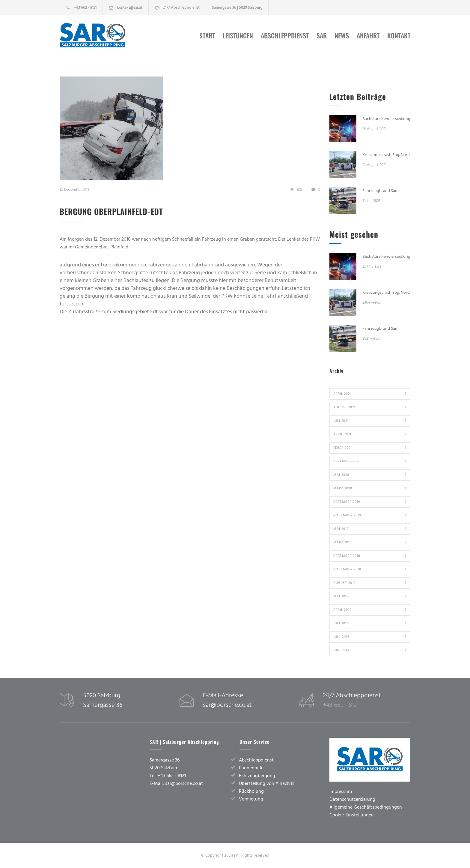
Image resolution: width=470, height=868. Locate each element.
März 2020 (370, 488)
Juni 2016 (370, 637)
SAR (322, 35)
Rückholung (251, 791)
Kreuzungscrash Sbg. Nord (386, 155)
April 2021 (370, 434)
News (342, 35)
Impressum (341, 791)
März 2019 (370, 542)
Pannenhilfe (251, 768)
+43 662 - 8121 (85, 8)
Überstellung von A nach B (266, 783)
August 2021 (370, 407)
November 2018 (370, 569)
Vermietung (251, 799)
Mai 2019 (370, 529)
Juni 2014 (370, 650)
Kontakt (399, 35)
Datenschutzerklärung (352, 799)
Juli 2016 (370, 623)
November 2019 (370, 515)
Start (207, 35)
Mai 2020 (370, 475)
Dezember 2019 (370, 502)
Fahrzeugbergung (257, 776)
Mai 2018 (370, 596)
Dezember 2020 (370, 461)
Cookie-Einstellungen (352, 815)
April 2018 (370, 610)
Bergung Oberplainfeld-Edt (111, 211)
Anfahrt (368, 35)
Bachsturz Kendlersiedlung (386, 119)
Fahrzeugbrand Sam (380, 191)
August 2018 (370, 583)
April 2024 (370, 394)
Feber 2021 (370, 448)
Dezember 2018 (370, 556)
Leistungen (238, 35)
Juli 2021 (370, 421)
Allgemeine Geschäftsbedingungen (366, 807)
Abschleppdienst (285, 35)
